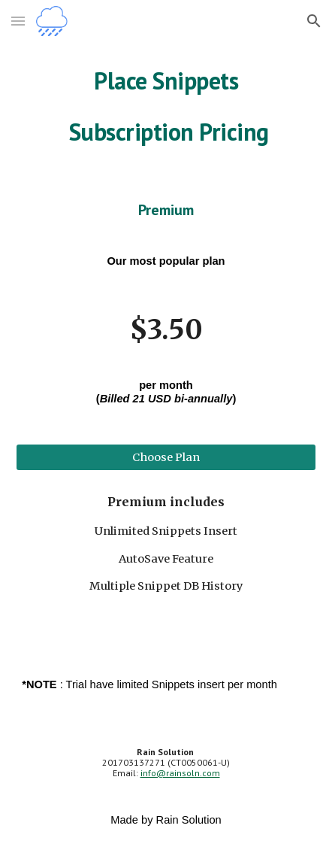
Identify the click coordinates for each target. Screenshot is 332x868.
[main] (166, 106)
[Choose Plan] (166, 457)
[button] (18, 21)
